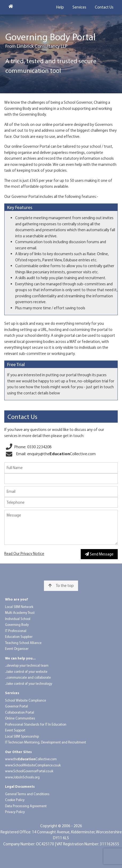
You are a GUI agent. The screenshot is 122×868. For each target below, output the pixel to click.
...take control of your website (26, 671)
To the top (61, 585)
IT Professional (16, 631)
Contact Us (104, 7)
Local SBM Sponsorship (22, 736)
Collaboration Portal (20, 712)
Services (79, 7)
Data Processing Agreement (26, 806)
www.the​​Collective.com (31, 759)
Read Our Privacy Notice (24, 553)
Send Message (99, 554)
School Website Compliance (26, 700)
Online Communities (20, 718)
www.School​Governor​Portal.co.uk (29, 771)
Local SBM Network (19, 607)
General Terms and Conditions (27, 794)
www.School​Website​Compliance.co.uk (33, 765)
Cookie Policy (15, 800)
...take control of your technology (29, 683)
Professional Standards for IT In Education (36, 724)
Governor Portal (17, 706)
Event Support (15, 730)
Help (60, 7)
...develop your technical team (27, 665)
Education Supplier (19, 637)
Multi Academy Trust (20, 613)
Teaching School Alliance (23, 643)
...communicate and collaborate (28, 677)
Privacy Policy (15, 812)
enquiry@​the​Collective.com (61, 454)
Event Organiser (17, 649)
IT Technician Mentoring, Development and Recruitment (46, 742)
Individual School (18, 619)
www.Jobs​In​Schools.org (22, 777)
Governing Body (17, 625)
